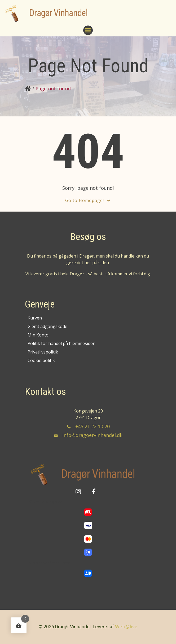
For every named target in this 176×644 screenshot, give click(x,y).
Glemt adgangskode (47, 326)
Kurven (35, 318)
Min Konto (38, 335)
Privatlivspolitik (43, 352)
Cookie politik (41, 360)
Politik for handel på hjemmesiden (61, 343)
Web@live (126, 626)
